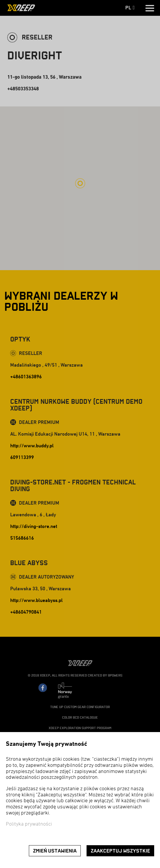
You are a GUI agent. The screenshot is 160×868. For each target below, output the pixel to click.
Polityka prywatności (29, 824)
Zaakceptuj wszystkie (120, 851)
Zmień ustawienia (55, 851)
